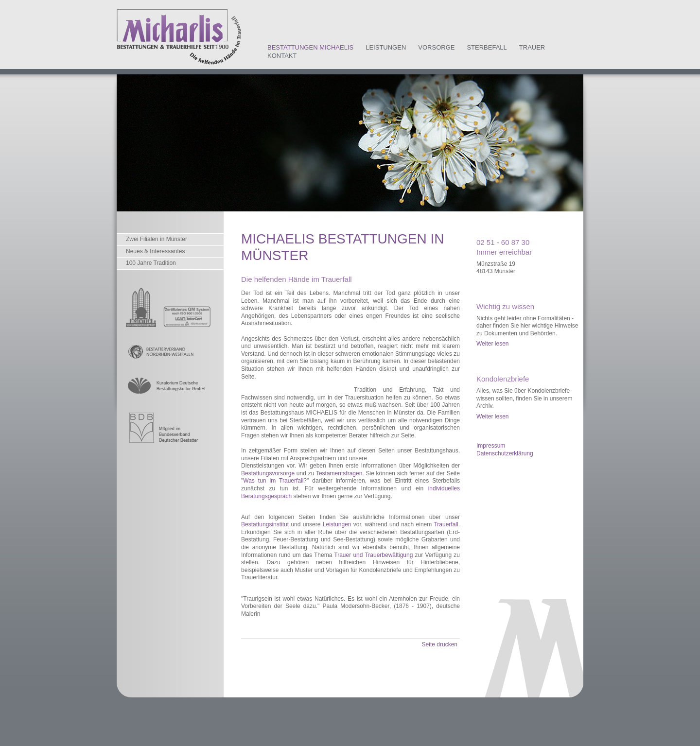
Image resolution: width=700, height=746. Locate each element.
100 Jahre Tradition (151, 263)
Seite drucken (440, 644)
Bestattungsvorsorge (268, 473)
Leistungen (386, 47)
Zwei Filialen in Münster (157, 239)
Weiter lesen (492, 344)
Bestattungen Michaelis (310, 47)
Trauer (532, 47)
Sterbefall (487, 47)
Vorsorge (436, 47)
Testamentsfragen (339, 473)
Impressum (491, 446)
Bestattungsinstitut (265, 524)
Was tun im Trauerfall (273, 481)
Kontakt (282, 56)
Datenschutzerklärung (505, 453)
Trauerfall (446, 524)
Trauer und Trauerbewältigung (373, 555)
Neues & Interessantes (155, 251)
